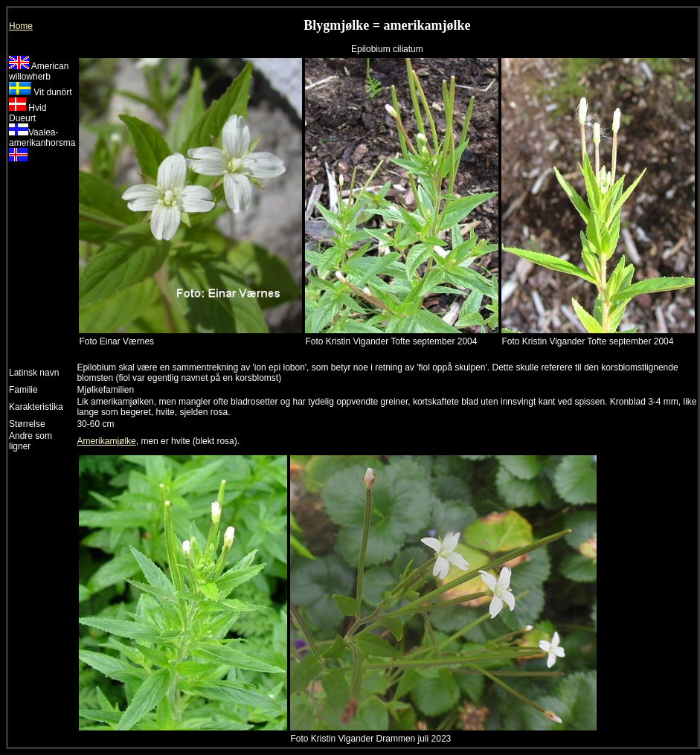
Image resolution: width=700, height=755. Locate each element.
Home (21, 26)
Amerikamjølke (106, 441)
